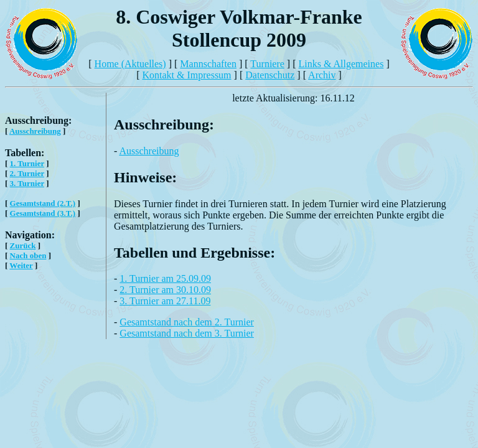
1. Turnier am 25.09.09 (165, 278)
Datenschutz (270, 75)
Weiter (21, 265)
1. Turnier (27, 163)
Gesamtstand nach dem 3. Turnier (187, 333)
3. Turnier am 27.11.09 (165, 301)
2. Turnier (27, 173)
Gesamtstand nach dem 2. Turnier (187, 322)
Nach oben (28, 255)
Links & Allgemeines (341, 64)
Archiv (322, 75)
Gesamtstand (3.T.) (43, 213)
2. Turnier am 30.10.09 (165, 290)
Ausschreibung (35, 131)
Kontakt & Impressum (186, 75)
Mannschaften (208, 64)
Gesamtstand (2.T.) (43, 203)
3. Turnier (27, 183)
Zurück (23, 245)
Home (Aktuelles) (130, 64)
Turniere (267, 64)
